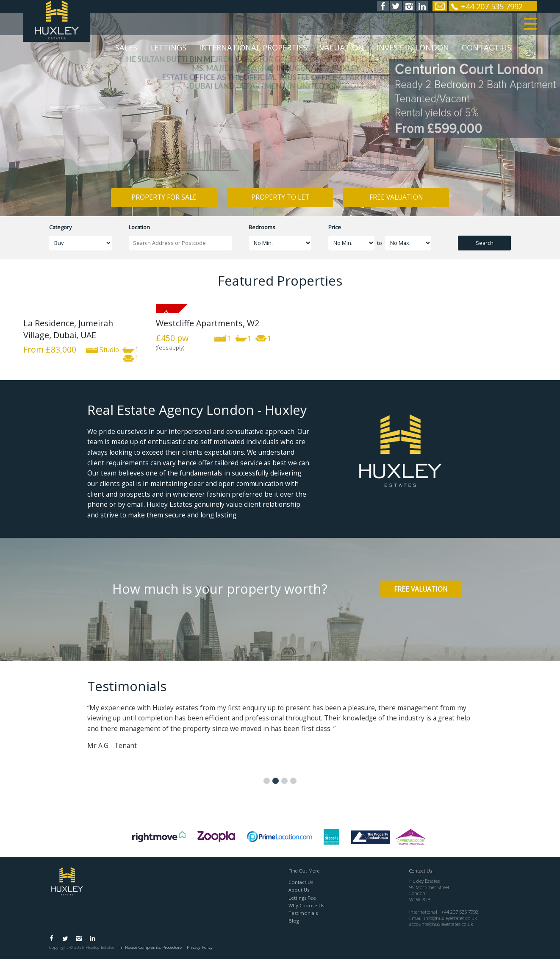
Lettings (168, 50)
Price (335, 227)
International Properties (253, 50)
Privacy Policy (200, 947)
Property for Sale (164, 197)
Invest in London (413, 50)
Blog (294, 921)
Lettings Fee (302, 898)
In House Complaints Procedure (151, 947)
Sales (126, 50)
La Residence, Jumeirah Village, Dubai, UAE (68, 329)
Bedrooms (262, 227)
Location (139, 227)
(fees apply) (170, 347)
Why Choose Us (306, 905)
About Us (299, 890)
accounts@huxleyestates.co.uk (441, 924)
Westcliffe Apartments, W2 (208, 323)
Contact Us (487, 50)
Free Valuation (396, 197)
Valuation (342, 50)
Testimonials (303, 913)
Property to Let (280, 197)
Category (60, 227)
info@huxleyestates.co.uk (450, 918)
